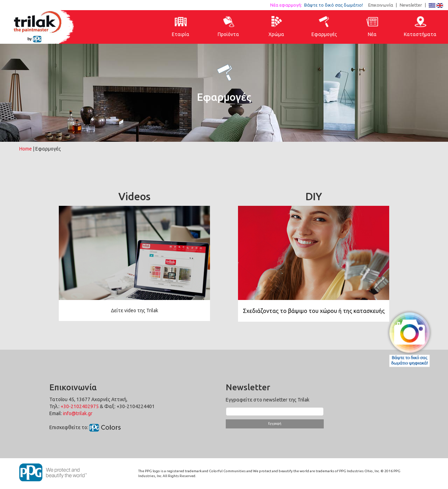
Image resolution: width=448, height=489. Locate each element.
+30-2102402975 (80, 406)
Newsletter (411, 5)
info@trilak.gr (78, 413)
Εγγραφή (275, 424)
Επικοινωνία (381, 5)
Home (26, 149)
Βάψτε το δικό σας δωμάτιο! (336, 5)
